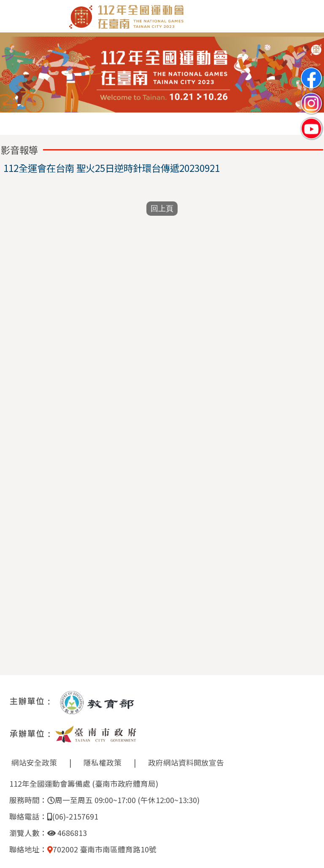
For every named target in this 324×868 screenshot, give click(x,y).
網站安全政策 (34, 762)
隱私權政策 (103, 762)
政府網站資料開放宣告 (186, 762)
